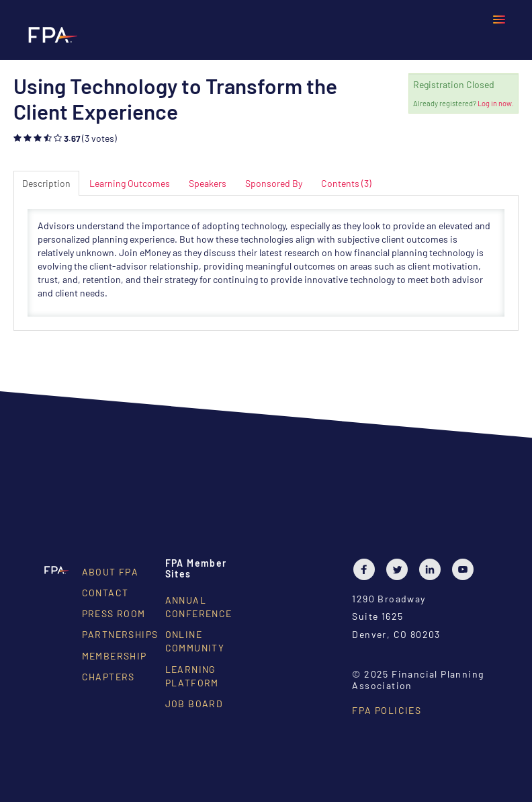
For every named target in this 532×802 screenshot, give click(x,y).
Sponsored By (274, 183)
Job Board (194, 704)
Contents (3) (346, 183)
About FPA (110, 572)
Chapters (108, 677)
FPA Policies (387, 710)
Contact (105, 593)
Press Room (114, 613)
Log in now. (496, 103)
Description (46, 183)
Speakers (208, 183)
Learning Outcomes (130, 183)
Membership (115, 656)
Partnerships (120, 634)
